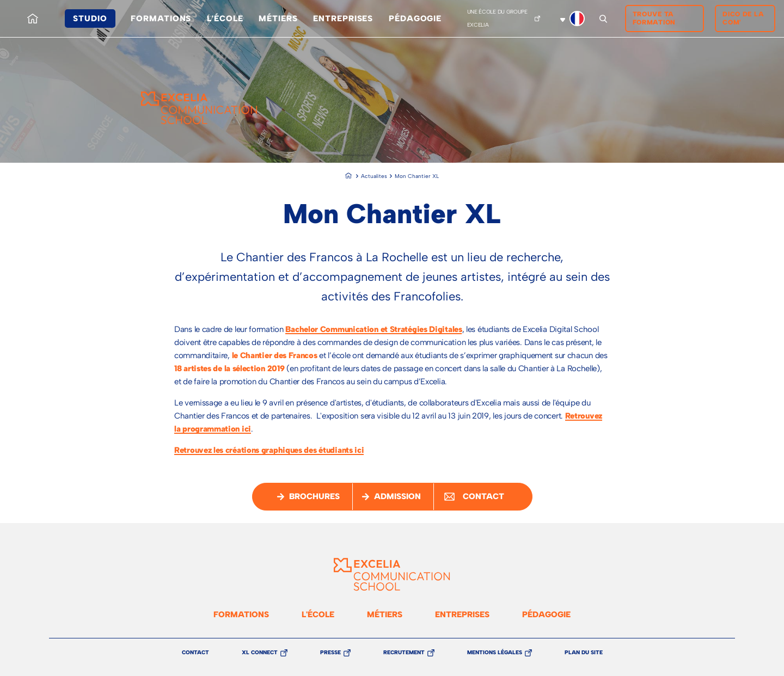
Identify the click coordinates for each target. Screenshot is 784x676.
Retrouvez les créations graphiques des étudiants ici (269, 450)
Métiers (278, 19)
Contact (195, 653)
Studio (90, 19)
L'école (225, 19)
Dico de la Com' (743, 18)
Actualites (374, 176)
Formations (161, 19)
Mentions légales (495, 653)
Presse (330, 653)
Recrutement (404, 653)
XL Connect (260, 653)
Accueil (33, 9)
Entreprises (343, 19)
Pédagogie (415, 19)
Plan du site (584, 653)
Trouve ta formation (654, 18)
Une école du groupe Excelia (497, 18)
